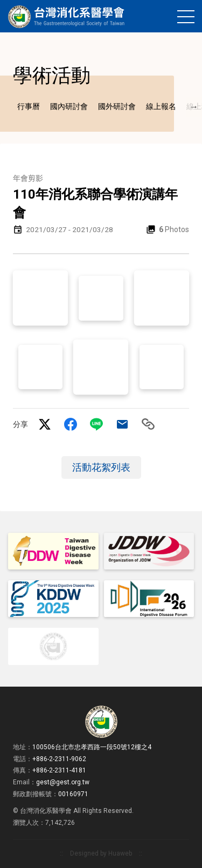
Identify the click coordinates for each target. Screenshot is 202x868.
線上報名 (161, 128)
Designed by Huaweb (97, 853)
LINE (96, 445)
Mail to (122, 445)
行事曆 (29, 128)
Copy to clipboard (148, 445)
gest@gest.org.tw (63, 782)
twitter (45, 445)
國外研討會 (117, 128)
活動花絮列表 (101, 488)
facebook (71, 445)
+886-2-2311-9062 (59, 759)
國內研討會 (69, 128)
